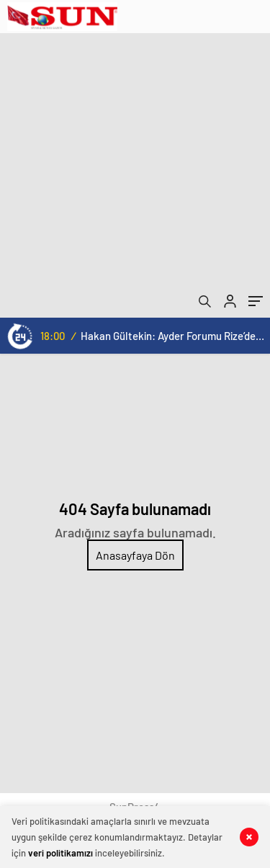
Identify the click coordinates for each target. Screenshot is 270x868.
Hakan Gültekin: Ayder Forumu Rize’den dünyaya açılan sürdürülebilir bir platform (172, 336)
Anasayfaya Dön (135, 555)
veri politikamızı (60, 853)
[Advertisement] (135, 175)
